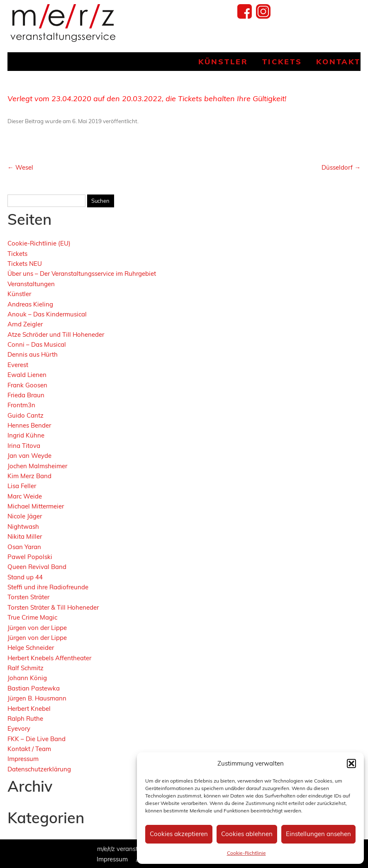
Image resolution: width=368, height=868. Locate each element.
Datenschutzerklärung (39, 769)
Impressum (23, 759)
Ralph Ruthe (25, 718)
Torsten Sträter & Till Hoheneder (53, 607)
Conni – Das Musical (37, 344)
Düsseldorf (341, 167)
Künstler (223, 62)
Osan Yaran (24, 547)
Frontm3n (21, 405)
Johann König (27, 678)
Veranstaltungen (31, 284)
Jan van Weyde (29, 456)
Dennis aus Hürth (33, 354)
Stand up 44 (25, 577)
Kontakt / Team (29, 749)
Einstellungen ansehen (318, 834)
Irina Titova (24, 446)
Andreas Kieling (30, 304)
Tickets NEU (25, 264)
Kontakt (338, 62)
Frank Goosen (27, 385)
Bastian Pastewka (34, 688)
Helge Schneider (31, 648)
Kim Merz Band (29, 476)
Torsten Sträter (28, 597)
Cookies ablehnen (247, 834)
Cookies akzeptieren (179, 834)
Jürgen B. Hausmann (37, 698)
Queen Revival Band (37, 567)
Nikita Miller (25, 536)
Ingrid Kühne (26, 435)
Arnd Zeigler (25, 324)
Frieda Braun (26, 395)
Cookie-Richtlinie (246, 853)
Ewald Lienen (27, 375)
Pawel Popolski (30, 557)
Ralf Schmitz (26, 668)
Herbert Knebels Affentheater (49, 658)
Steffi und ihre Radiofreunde (48, 587)
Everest (18, 365)
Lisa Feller (22, 486)
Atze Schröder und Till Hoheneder (56, 334)
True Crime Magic (32, 617)
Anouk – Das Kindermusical (47, 314)
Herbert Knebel (29, 709)
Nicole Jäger (25, 516)
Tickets (282, 62)
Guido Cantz (26, 415)
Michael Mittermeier (36, 506)
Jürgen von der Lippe (37, 628)
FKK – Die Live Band (37, 739)
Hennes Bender (29, 425)
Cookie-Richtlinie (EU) (39, 243)
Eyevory (19, 728)
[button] (351, 763)
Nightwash (23, 526)
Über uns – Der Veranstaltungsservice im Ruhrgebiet (82, 274)
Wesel (20, 167)
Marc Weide (25, 496)
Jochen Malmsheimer (37, 466)
